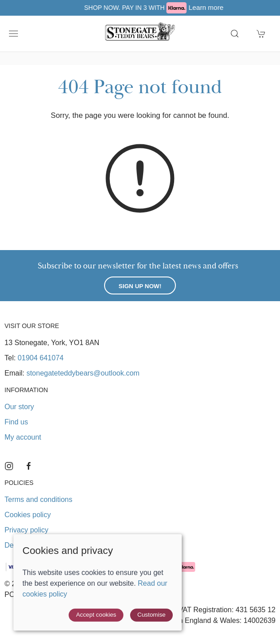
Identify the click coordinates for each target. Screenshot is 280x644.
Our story (19, 407)
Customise (151, 615)
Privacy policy (26, 530)
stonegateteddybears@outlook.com (83, 373)
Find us (16, 422)
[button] (13, 34)
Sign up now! (140, 286)
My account (23, 437)
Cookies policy (28, 515)
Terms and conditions (38, 499)
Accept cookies (96, 615)
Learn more (227, 7)
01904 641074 (40, 358)
